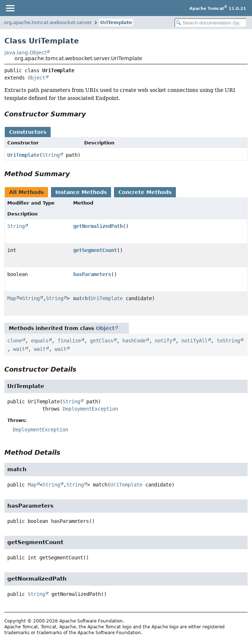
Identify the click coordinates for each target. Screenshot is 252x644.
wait (19, 349)
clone (15, 341)
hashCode (134, 341)
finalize (69, 341)
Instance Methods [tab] (81, 192)
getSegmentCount (95, 250)
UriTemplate (116, 22)
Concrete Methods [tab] (145, 192)
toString (228, 341)
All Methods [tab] (26, 192)
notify (164, 341)
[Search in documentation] (210, 23)
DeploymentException (90, 409)
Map (12, 298)
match (80, 298)
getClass (102, 341)
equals (40, 341)
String (51, 155)
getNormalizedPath (98, 226)
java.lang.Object (25, 53)
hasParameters (92, 274)
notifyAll (194, 341)
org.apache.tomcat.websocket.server (48, 22)
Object (36, 78)
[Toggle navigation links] (10, 8)
